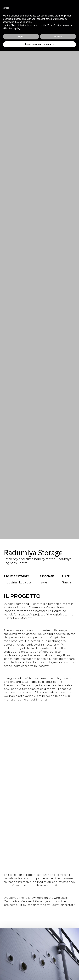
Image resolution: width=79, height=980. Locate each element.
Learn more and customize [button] (39, 44)
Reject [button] (21, 36)
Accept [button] (58, 36)
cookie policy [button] (25, 22)
